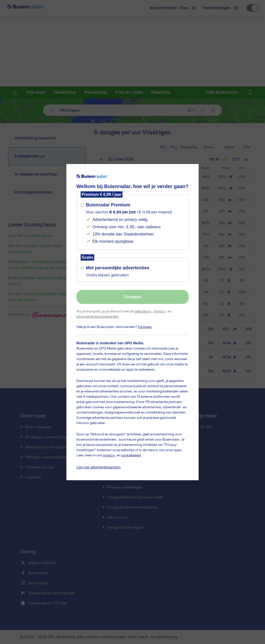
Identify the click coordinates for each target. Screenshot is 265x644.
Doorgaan (133, 297)
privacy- (160, 311)
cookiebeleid (131, 455)
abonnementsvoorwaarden (97, 317)
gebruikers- (143, 311)
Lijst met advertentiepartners (99, 467)
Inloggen (145, 327)
